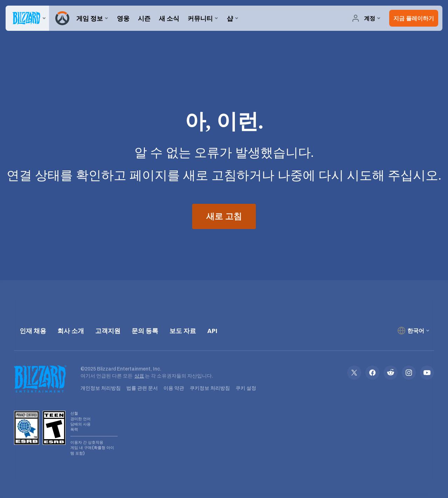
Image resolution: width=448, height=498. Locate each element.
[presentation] (27, 18)
